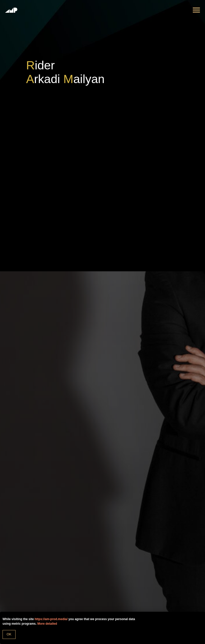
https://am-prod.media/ (51, 619)
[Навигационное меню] (196, 10)
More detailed (47, 624)
